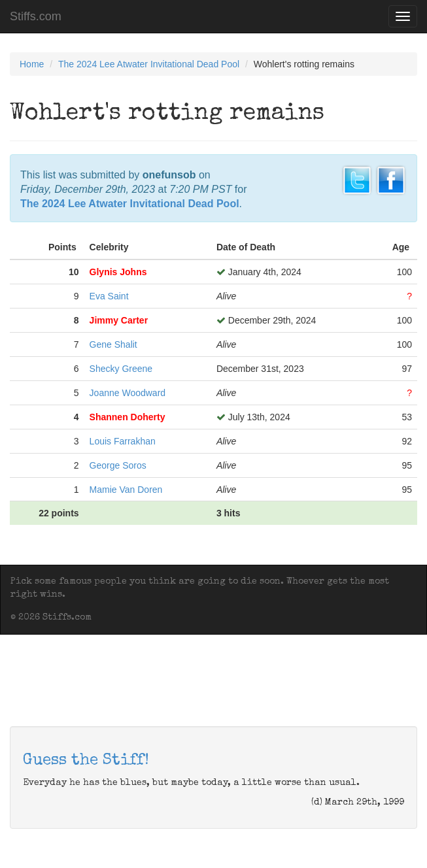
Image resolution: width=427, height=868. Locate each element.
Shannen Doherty (128, 417)
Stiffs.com (36, 16)
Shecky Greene (121, 369)
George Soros (118, 465)
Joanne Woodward (128, 393)
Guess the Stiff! (86, 761)
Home (32, 64)
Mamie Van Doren (126, 490)
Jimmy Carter (119, 320)
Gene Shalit (113, 344)
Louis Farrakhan (123, 441)
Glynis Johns (118, 272)
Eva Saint (109, 296)
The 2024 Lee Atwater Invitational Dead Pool (149, 64)
